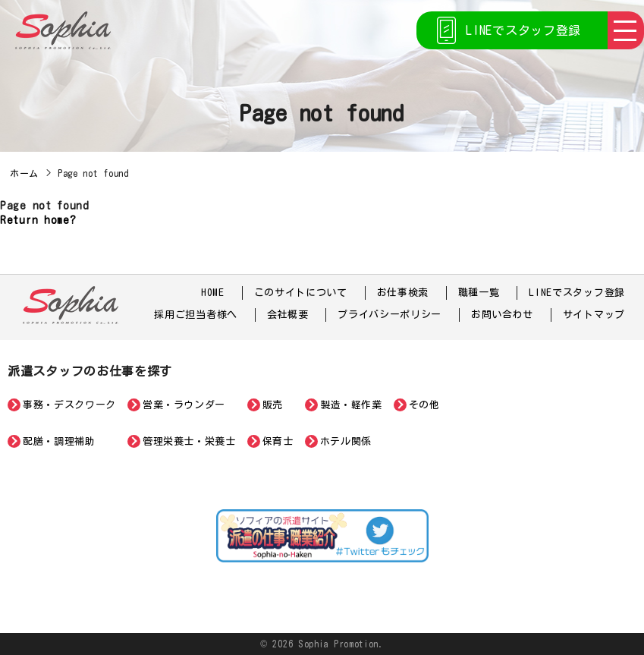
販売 (273, 405)
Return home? (38, 220)
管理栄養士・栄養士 (189, 441)
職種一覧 (479, 293)
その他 (424, 405)
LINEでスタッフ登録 (523, 30)
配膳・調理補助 (59, 441)
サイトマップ (594, 315)
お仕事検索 (403, 293)
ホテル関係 (346, 441)
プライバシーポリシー (390, 315)
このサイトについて (301, 293)
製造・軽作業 (351, 405)
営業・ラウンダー (184, 405)
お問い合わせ (502, 315)
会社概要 (288, 315)
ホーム (24, 173)
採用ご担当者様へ (196, 315)
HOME (213, 293)
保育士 (278, 441)
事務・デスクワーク (69, 405)
